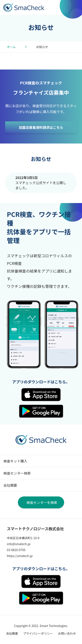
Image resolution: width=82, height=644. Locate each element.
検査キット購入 (15, 461)
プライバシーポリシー (38, 633)
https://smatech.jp (20, 556)
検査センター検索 (17, 473)
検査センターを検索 (42, 502)
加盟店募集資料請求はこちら (41, 127)
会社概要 (10, 485)
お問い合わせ (67, 633)
